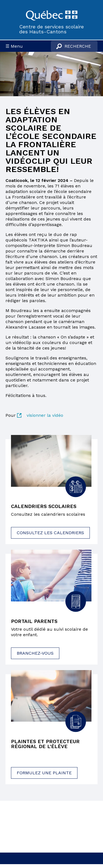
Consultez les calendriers (50, 533)
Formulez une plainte (44, 773)
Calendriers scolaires (44, 506)
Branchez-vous (35, 653)
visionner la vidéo (45, 415)
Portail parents (34, 621)
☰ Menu (14, 46)
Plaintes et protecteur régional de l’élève (45, 744)
